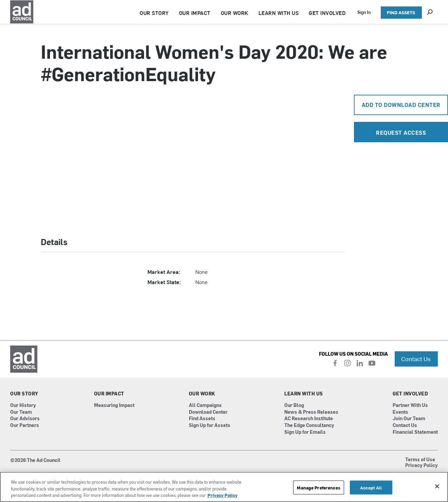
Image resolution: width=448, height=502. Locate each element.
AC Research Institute (309, 419)
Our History (23, 405)
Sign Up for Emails (305, 432)
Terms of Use (420, 460)
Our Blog (294, 405)
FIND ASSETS (401, 12)
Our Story (24, 394)
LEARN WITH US (279, 13)
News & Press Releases (311, 412)
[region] (224, 487)
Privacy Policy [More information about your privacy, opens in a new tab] (222, 495)
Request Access (401, 132)
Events (400, 412)
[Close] (437, 486)
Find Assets (202, 419)
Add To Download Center (401, 105)
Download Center (208, 412)
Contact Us (416, 359)
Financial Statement (415, 432)
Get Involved (410, 394)
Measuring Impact (114, 405)
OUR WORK (235, 13)
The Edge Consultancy (309, 425)
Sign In (364, 12)
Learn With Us (304, 394)
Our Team (21, 412)
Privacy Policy (422, 466)
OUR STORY (154, 13)
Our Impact (109, 394)
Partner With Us (410, 405)
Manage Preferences (318, 487)
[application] (192, 160)
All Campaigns (205, 405)
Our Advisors (25, 419)
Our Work (202, 394)
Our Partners (25, 425)
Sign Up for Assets (210, 425)
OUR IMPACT (195, 13)
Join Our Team (409, 419)
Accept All (371, 487)
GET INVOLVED (327, 13)
